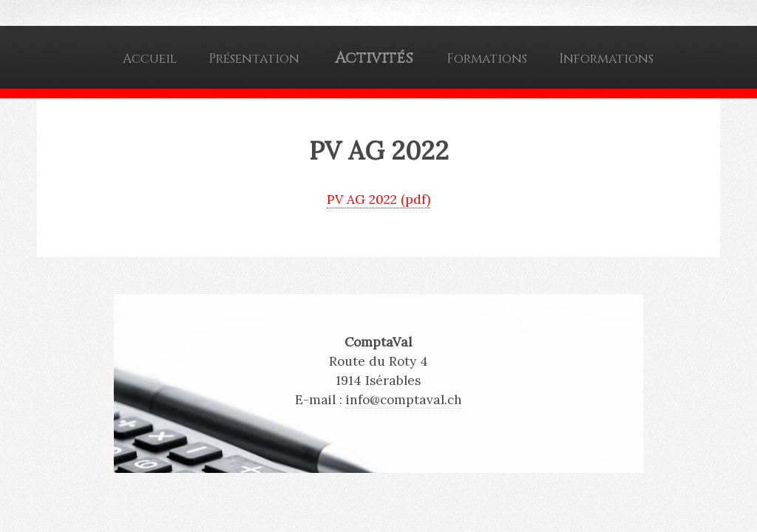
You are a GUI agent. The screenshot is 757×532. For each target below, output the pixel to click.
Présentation (254, 59)
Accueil (150, 59)
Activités (374, 58)
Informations (606, 59)
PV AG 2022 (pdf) (378, 199)
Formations (487, 59)
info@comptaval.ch (404, 400)
